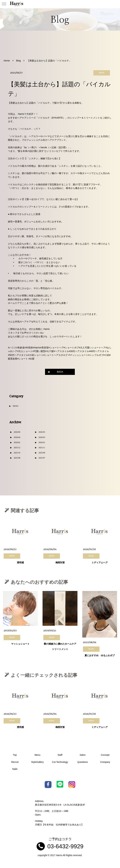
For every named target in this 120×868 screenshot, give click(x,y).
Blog (18, 61)
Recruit (15, 762)
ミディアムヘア (100, 563)
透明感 (20, 563)
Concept (105, 755)
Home (7, 61)
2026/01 (42, 442)
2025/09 (42, 453)
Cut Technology (60, 762)
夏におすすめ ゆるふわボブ (100, 656)
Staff (60, 755)
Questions (83, 762)
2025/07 (42, 458)
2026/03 (42, 437)
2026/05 (42, 432)
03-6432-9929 (65, 846)
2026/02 (17, 442)
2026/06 (17, 432)
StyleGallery (37, 762)
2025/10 (17, 453)
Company (105, 762)
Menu (37, 755)
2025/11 (42, 448)
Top (15, 755)
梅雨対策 (60, 563)
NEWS (16, 406)
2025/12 (17, 448)
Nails (15, 769)
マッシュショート (20, 644)
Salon (83, 755)
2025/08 (17, 458)
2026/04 (17, 437)
